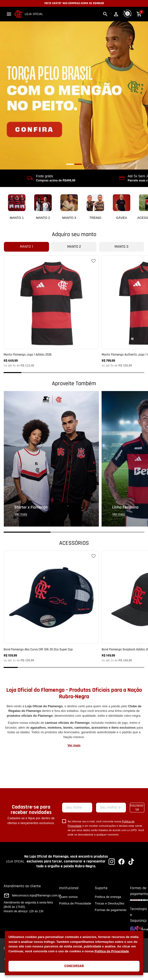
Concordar (74, 966)
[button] (9, 14)
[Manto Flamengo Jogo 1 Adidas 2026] (51, 311)
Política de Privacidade (112, 951)
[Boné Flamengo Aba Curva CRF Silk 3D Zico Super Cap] (51, 606)
